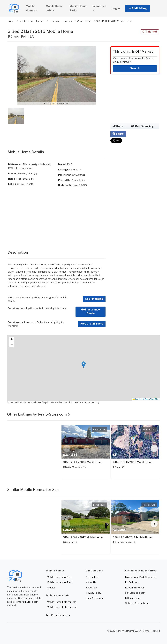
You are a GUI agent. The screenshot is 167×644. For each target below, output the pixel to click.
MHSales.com (133, 598)
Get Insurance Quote (91, 312)
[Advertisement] (57, 134)
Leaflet (137, 399)
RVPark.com (132, 582)
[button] (141, 8)
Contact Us (92, 577)
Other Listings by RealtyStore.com (39, 414)
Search (135, 68)
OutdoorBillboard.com (137, 603)
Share (118, 126)
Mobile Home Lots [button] (54, 8)
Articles (51, 588)
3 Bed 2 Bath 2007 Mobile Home (83, 462)
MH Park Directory (58, 615)
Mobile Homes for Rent (60, 582)
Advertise (91, 588)
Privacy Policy (94, 593)
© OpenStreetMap (151, 399)
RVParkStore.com (135, 588)
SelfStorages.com (135, 593)
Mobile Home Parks (78, 8)
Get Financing (94, 299)
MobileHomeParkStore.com (23, 602)
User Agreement (95, 598)
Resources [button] (99, 6)
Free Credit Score (92, 324)
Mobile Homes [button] (34, 8)
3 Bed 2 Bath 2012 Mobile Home (83, 537)
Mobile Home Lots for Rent (62, 607)
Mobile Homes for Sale (59, 577)
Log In (116, 8)
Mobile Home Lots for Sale (62, 602)
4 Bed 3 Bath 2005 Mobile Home (133, 462)
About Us (91, 582)
